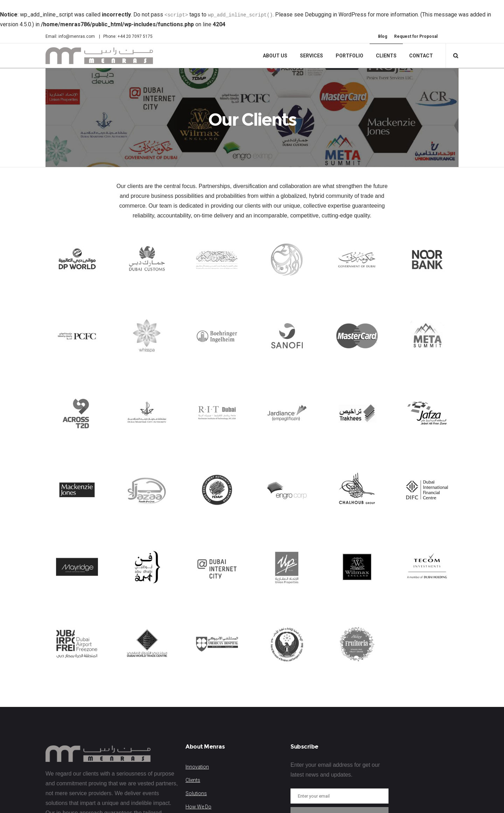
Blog (383, 36)
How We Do (198, 810)
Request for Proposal (416, 36)
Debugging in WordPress (336, 15)
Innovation (197, 770)
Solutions (196, 797)
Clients (193, 783)
